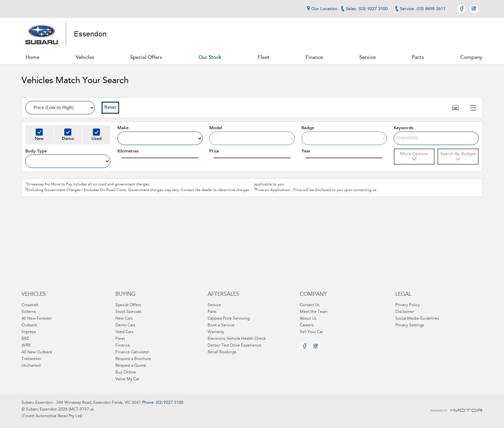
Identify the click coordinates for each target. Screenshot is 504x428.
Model (216, 128)
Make (123, 128)
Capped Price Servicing (229, 319)
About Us (308, 319)
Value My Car (127, 379)
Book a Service (221, 325)
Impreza (29, 332)
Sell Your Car (311, 332)
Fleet (120, 339)
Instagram (474, 9)
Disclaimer (405, 312)
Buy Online (126, 372)
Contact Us (310, 305)
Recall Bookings (222, 352)
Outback (29, 325)
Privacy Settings (410, 325)
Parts (212, 312)
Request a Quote (131, 366)
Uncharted (31, 366)
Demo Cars (125, 325)
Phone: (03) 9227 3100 (162, 403)
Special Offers (128, 305)
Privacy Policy (408, 305)
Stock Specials (128, 312)
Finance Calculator (132, 352)
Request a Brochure (133, 359)
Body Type (36, 151)
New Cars (124, 319)
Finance (123, 346)
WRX (26, 346)
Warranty (216, 332)
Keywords (404, 128)
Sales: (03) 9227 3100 (367, 9)
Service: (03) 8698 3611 (423, 9)
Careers (307, 325)
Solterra (29, 312)
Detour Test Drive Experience (235, 346)
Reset (110, 108)
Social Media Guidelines (417, 319)
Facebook (461, 9)
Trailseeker (31, 359)
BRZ (25, 339)
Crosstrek (30, 305)
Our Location (321, 9)
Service (214, 305)
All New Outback (37, 352)
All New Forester (37, 319)
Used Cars (124, 332)
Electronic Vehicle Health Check (237, 339)
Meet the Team (314, 312)
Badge (308, 128)
